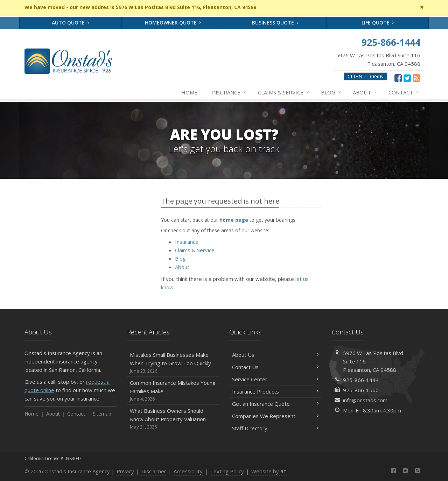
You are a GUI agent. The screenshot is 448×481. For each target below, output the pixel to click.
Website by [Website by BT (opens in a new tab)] (269, 471)
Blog (331, 92)
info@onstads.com (365, 400)
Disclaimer (154, 471)
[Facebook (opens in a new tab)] (398, 78)
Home (189, 92)
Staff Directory (275, 428)
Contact (404, 92)
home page (234, 220)
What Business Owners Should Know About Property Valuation (173, 419)
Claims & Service (284, 92)
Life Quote (378, 23)
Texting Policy (227, 471)
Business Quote (275, 23)
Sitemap (102, 414)
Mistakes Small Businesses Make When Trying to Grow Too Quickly (173, 363)
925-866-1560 (361, 390)
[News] (416, 78)
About (365, 92)
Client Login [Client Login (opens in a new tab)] (366, 76)
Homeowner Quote (173, 23)
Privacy (125, 471)
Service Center (275, 379)
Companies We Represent (275, 416)
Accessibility (188, 471)
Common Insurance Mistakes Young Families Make (173, 391)
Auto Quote (71, 23)
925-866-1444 (361, 380)
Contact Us (275, 367)
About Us (275, 355)
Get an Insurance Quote (275, 404)
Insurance (229, 92)
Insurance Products (275, 391)
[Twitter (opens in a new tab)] (407, 78)
